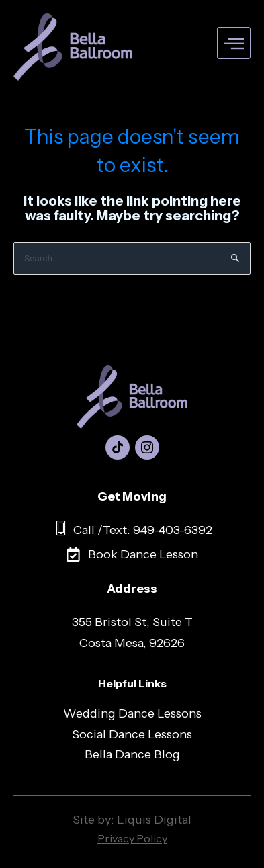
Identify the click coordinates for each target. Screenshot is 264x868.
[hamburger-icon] (234, 43)
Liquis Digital (154, 820)
